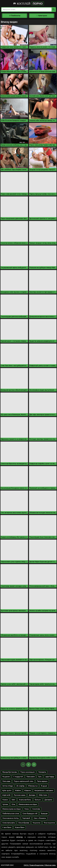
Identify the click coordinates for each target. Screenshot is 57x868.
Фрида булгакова (9, 772)
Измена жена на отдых (28, 804)
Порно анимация (27, 772)
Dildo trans (43, 795)
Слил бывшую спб (30, 814)
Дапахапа (48, 800)
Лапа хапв (30, 777)
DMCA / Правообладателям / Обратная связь (40, 865)
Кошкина (36, 823)
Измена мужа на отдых (12, 809)
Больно (38, 800)
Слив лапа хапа (8, 823)
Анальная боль (25, 800)
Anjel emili (6, 795)
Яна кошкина (49, 823)
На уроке (6, 777)
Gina (13, 804)
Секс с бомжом (40, 818)
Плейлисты (15, 16)
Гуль (40, 777)
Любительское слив (11, 814)
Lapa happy (50, 777)
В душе (44, 786)
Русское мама (20, 795)
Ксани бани (20, 827)
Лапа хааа (6, 781)
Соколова (36, 809)
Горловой (26, 818)
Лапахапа (42, 772)
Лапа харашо (42, 781)
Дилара (32, 795)
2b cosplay (20, 786)
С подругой (18, 777)
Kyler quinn (7, 791)
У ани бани (7, 827)
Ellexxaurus (33, 786)
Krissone (28, 791)
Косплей (28, 3)
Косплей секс (7, 865)
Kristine (18, 791)
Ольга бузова (24, 823)
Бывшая (44, 814)
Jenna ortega (7, 786)
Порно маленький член (24, 781)
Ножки (5, 800)
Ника (26, 809)
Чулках (5, 804)
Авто (13, 800)
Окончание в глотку (10, 818)
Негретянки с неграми (44, 791)
